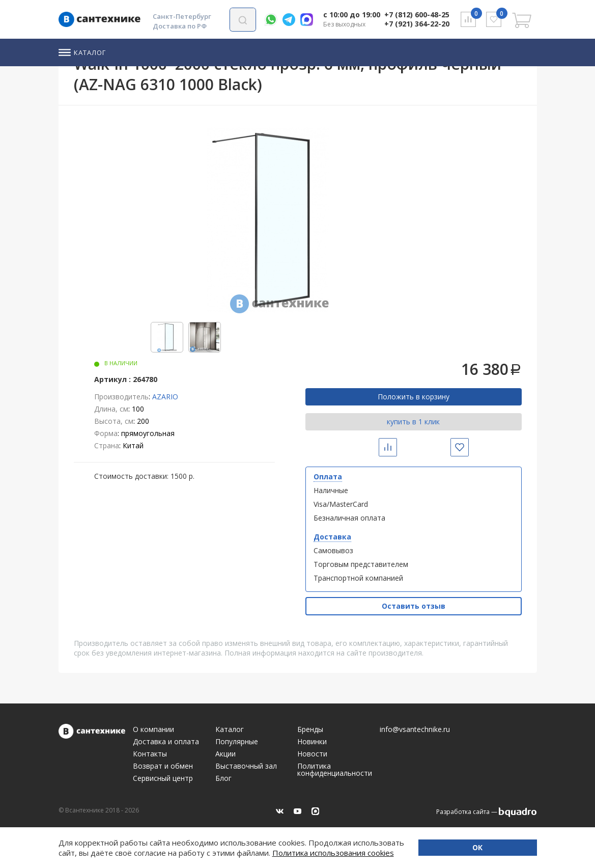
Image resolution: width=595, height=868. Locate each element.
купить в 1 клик (413, 422)
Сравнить (396, 447)
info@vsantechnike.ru (415, 729)
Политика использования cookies (277, 853)
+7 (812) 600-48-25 (417, 15)
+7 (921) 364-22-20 (417, 24)
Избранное (467, 447)
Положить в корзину (414, 397)
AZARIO (165, 397)
